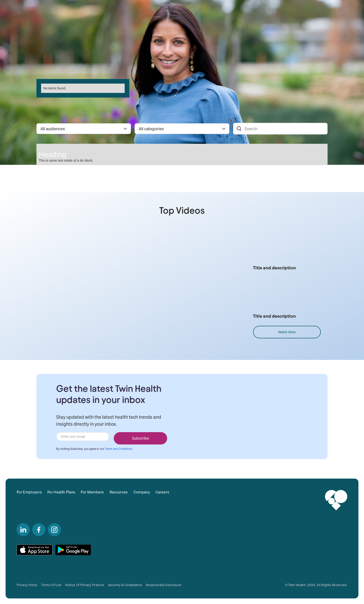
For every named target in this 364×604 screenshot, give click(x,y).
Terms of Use (51, 585)
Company (142, 492)
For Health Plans (61, 492)
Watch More (287, 332)
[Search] (280, 129)
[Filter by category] (182, 129)
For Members (92, 492)
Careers (162, 492)
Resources (119, 492)
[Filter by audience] (84, 129)
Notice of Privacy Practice (85, 585)
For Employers (29, 492)
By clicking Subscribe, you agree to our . (94, 449)
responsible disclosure (164, 585)
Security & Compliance (125, 585)
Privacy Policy (27, 585)
